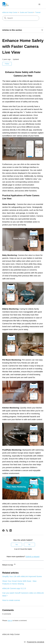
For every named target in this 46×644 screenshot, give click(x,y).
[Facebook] (3, 531)
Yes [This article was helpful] (17, 545)
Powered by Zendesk (36, 642)
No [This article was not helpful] (29, 545)
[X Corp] (7, 531)
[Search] (21, 18)
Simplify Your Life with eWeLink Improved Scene (22, 576)
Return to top (9, 564)
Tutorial (38, 12)
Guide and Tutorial (26, 12)
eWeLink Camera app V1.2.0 (14, 588)
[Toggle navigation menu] (39, 4)
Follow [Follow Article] (7, 64)
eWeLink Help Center (10, 12)
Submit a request (32, 556)
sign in (10, 620)
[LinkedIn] (11, 531)
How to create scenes (11, 600)
